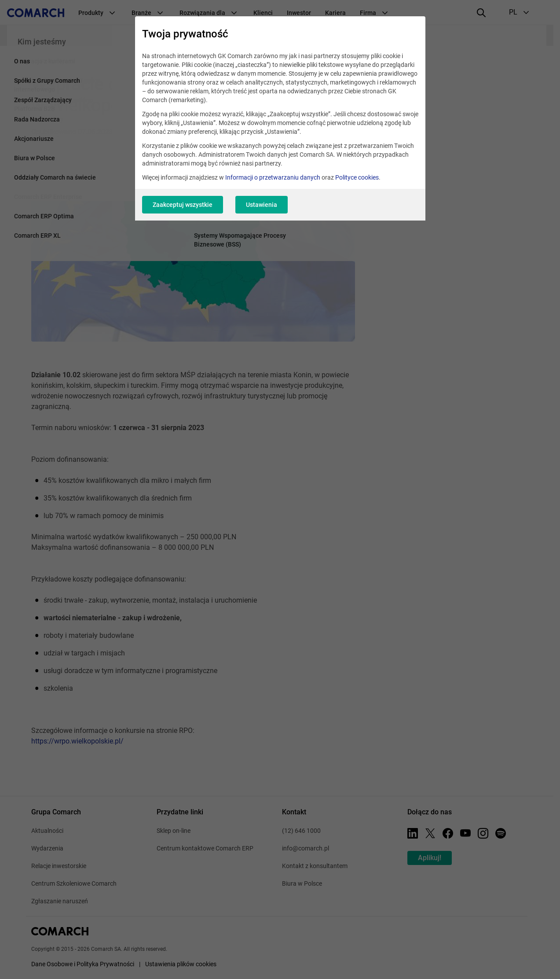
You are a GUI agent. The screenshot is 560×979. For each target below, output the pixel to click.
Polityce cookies (357, 177)
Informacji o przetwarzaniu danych (273, 177)
